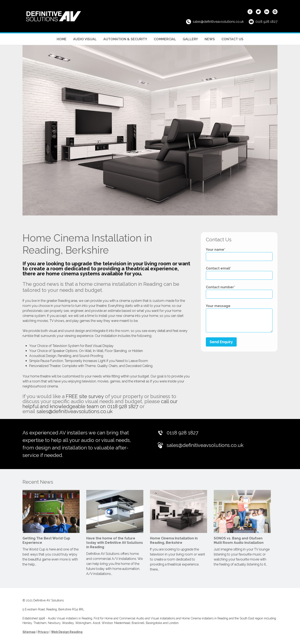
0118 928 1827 (266, 22)
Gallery (190, 39)
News (210, 39)
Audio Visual (85, 39)
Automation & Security (125, 39)
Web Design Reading (67, 632)
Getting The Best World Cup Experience (46, 540)
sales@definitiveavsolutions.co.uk (218, 22)
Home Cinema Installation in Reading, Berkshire (174, 540)
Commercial (165, 39)
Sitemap (29, 632)
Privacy (43, 632)
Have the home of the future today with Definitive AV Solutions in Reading (115, 543)
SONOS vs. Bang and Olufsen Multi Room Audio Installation (239, 540)
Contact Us (232, 39)
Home (62, 39)
